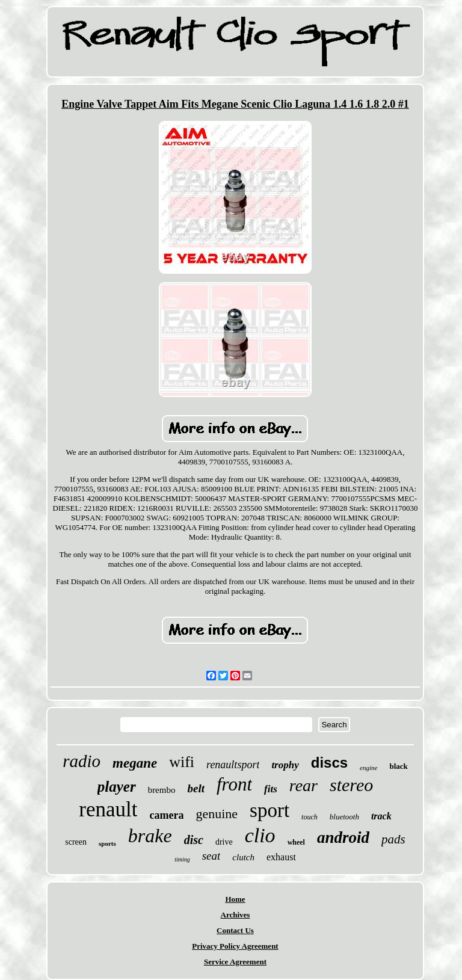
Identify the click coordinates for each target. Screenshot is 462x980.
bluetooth (344, 817)
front (234, 784)
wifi (182, 762)
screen (76, 842)
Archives (236, 915)
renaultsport (233, 765)
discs (329, 763)
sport (269, 810)
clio (260, 835)
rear (303, 785)
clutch (243, 857)
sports (107, 843)
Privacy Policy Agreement (235, 946)
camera (166, 815)
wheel (296, 842)
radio (82, 761)
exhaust (281, 857)
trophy (285, 765)
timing (182, 859)
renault (108, 809)
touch (310, 817)
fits (271, 789)
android (343, 837)
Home (235, 899)
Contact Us (235, 930)
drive (224, 842)
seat (211, 856)
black (398, 766)
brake (150, 836)
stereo (351, 785)
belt (196, 788)
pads (393, 839)
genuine (217, 814)
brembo (162, 790)
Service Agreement (235, 962)
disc (194, 840)
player (117, 787)
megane (135, 763)
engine (368, 768)
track (381, 816)
